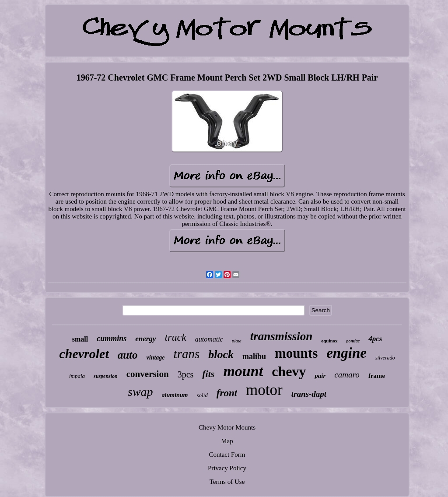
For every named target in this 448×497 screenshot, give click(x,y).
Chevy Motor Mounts (227, 427)
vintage (156, 358)
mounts (296, 353)
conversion (148, 374)
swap (140, 392)
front (227, 393)
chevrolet (84, 354)
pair (320, 376)
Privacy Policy (227, 468)
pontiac (353, 341)
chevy (289, 371)
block (221, 354)
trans (187, 354)
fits (208, 374)
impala (77, 376)
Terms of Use (227, 482)
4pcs (375, 339)
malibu (254, 356)
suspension (106, 376)
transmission (282, 336)
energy (145, 339)
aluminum (175, 395)
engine (346, 353)
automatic (209, 339)
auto (128, 355)
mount (243, 371)
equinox (329, 341)
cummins (112, 338)
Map (227, 441)
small (80, 339)
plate (237, 341)
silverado (385, 358)
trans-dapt (309, 394)
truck (175, 337)
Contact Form (227, 455)
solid (202, 395)
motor (264, 390)
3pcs (186, 374)
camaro (347, 375)
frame (377, 376)
